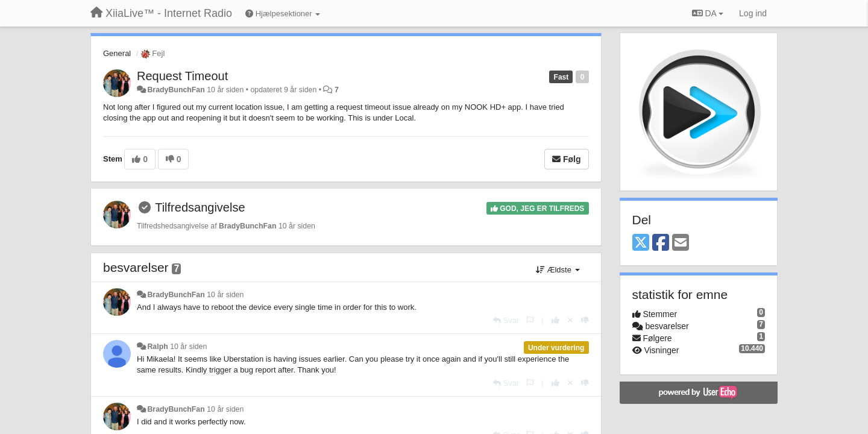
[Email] (681, 243)
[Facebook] (661, 243)
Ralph (157, 347)
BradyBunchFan (176, 90)
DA (708, 13)
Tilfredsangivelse (200, 207)
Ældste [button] (558, 270)
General (117, 53)
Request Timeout (182, 76)
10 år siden (225, 295)
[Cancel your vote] (570, 320)
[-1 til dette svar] (585, 320)
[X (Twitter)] (641, 243)
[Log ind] (753, 13)
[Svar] (506, 320)
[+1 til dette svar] (555, 320)
